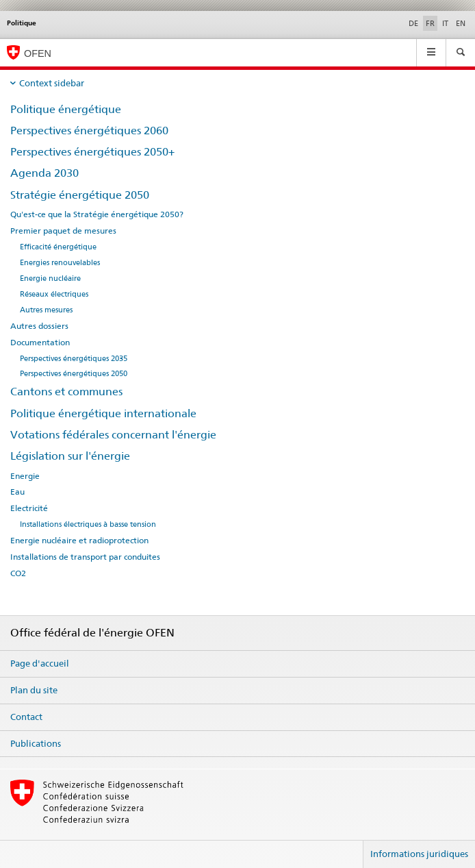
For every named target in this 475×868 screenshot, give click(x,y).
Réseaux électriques (54, 294)
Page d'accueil (40, 663)
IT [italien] (445, 23)
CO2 (18, 573)
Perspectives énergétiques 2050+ (92, 152)
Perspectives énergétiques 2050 (74, 374)
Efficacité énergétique (58, 247)
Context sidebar (52, 83)
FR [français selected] (430, 23)
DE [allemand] (413, 23)
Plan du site (34, 690)
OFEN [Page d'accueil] (38, 53)
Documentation (40, 343)
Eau (17, 492)
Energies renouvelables (60, 263)
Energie (25, 476)
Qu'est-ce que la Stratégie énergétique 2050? (97, 214)
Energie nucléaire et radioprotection (79, 541)
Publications (36, 743)
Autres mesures (46, 310)
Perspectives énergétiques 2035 (74, 359)
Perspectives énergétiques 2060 (89, 131)
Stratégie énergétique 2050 (80, 195)
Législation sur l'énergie (70, 456)
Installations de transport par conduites (85, 557)
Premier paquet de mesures (63, 231)
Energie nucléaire (50, 278)
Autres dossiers (39, 326)
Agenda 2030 (44, 173)
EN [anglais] (461, 23)
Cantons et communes (66, 392)
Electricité (29, 508)
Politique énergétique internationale (103, 413)
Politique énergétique (66, 109)
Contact (26, 717)
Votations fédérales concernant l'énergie (113, 435)
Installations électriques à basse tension (88, 524)
